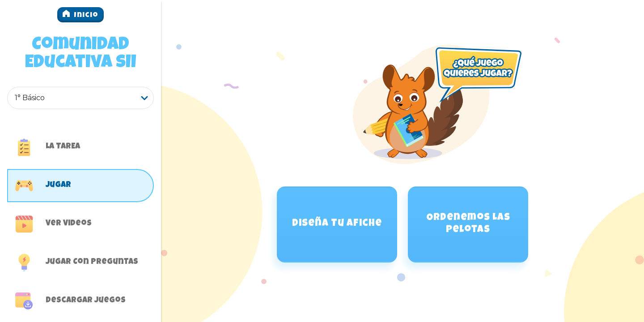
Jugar (43, 186)
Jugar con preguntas (77, 263)
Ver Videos (53, 224)
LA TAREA (48, 147)
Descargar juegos (70, 301)
